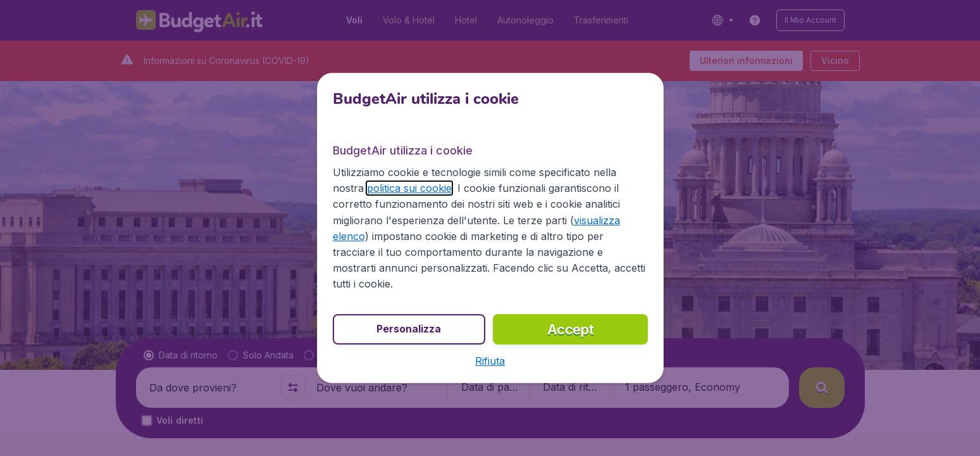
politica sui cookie (409, 188)
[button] (490, 361)
